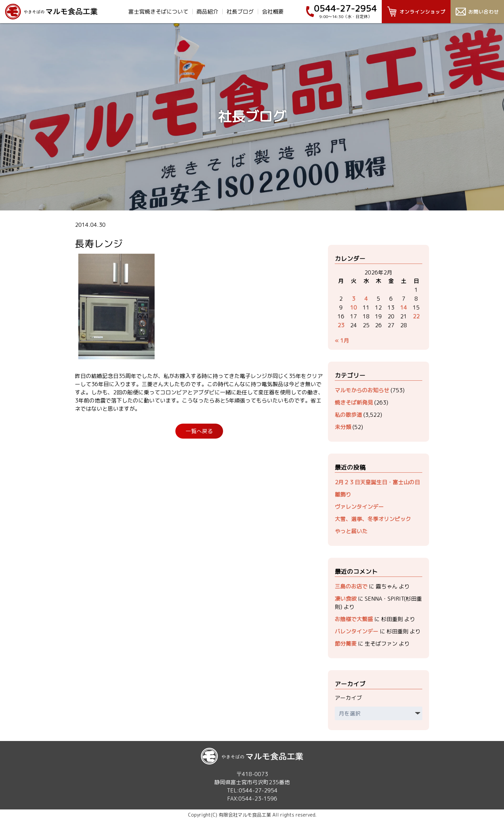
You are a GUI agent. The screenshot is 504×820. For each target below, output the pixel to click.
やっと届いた (351, 531)
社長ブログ (240, 12)
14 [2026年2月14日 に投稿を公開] (404, 307)
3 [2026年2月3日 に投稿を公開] (353, 299)
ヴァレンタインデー (359, 507)
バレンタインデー (357, 631)
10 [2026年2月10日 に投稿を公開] (353, 307)
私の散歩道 (348, 415)
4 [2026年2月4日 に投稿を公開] (366, 299)
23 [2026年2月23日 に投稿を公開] (341, 325)
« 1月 (342, 341)
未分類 (343, 427)
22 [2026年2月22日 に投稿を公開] (416, 316)
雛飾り (343, 494)
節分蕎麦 (346, 644)
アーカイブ (348, 698)
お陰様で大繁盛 (354, 619)
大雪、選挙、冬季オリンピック (373, 519)
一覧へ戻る (199, 431)
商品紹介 (207, 12)
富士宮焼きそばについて (158, 12)
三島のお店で (351, 586)
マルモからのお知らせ (362, 390)
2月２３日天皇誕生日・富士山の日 (377, 482)
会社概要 (273, 12)
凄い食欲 (346, 599)
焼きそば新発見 (354, 403)
